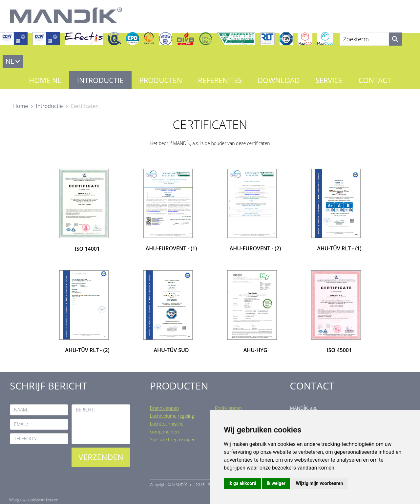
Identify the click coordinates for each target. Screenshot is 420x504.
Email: (21, 424)
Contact (375, 80)
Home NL (45, 80)
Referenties (220, 80)
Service (329, 80)
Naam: (21, 410)
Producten (161, 80)
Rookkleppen (228, 408)
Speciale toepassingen (173, 440)
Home (21, 106)
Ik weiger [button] (276, 483)
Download (279, 80)
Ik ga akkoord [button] (242, 483)
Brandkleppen (165, 408)
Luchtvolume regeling (172, 416)
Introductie (100, 80)
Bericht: (85, 410)
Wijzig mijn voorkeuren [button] (319, 483)
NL (10, 61)
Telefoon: (26, 439)
